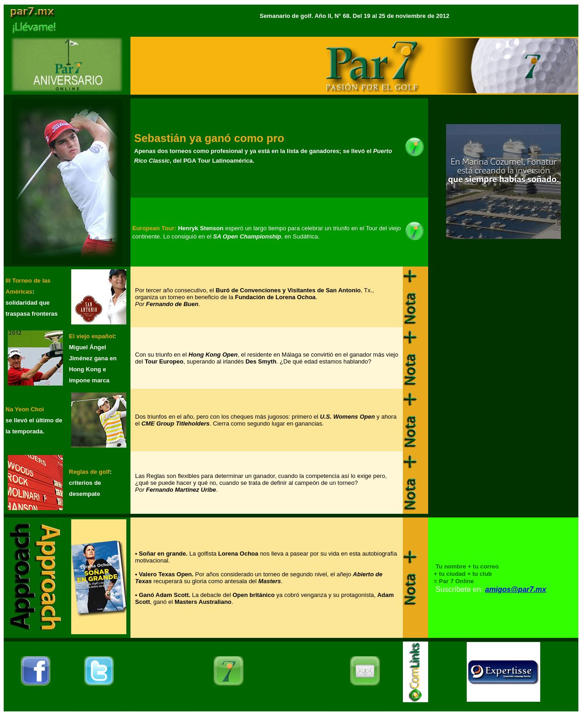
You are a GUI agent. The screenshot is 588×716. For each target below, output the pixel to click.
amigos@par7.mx (516, 589)
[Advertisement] (503, 327)
